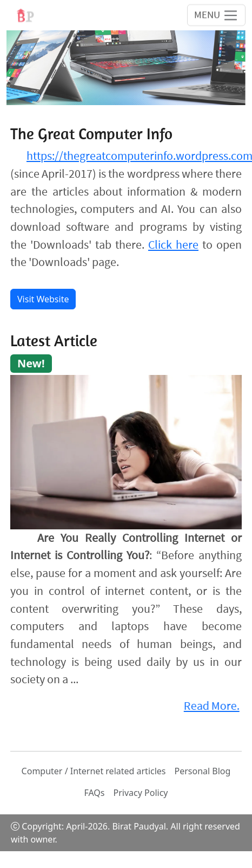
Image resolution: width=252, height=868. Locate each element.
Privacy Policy (141, 793)
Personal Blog (203, 771)
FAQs (94, 793)
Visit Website (43, 299)
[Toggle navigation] (216, 15)
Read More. (211, 706)
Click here (173, 245)
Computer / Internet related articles (94, 771)
